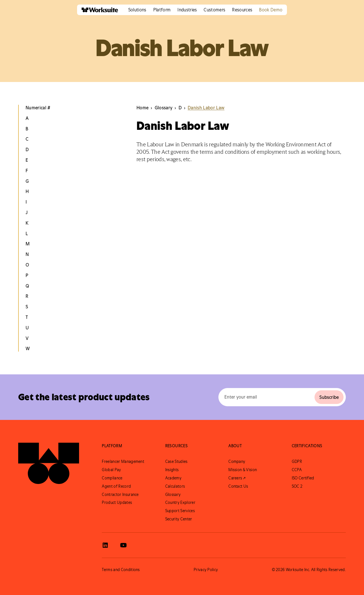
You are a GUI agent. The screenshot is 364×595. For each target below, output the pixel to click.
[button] (137, 10)
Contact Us (238, 486)
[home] (98, 10)
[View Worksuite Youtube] (123, 545)
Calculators (175, 486)
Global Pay (111, 470)
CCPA (297, 470)
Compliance (112, 478)
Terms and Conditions (121, 570)
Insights (172, 470)
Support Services (180, 511)
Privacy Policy (206, 570)
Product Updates (117, 502)
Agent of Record (116, 486)
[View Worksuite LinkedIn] (105, 545)
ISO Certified (303, 478)
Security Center (179, 519)
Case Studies (176, 461)
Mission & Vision (243, 470)
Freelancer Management (123, 461)
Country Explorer (180, 502)
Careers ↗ (237, 478)
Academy (173, 478)
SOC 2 (297, 486)
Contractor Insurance (120, 495)
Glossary (173, 495)
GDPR (297, 461)
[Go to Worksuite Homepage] (49, 463)
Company (237, 461)
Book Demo (271, 10)
